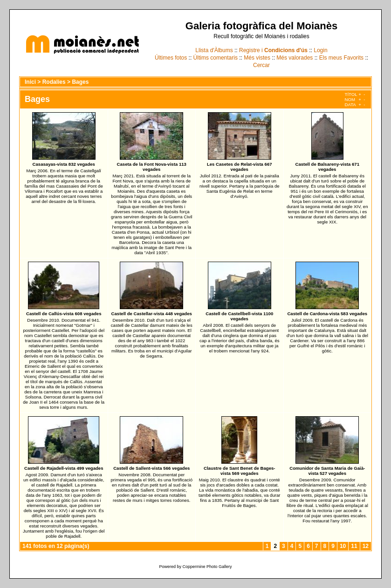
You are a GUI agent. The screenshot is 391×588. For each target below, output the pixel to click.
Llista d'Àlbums (214, 50)
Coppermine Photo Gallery (207, 567)
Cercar (261, 65)
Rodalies (54, 82)
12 (366, 546)
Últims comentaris (216, 58)
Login (320, 50)
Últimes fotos (171, 58)
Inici (30, 82)
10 (343, 546)
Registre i (273, 50)
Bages (80, 82)
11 (354, 546)
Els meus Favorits (341, 58)
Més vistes (257, 58)
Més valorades (295, 58)
